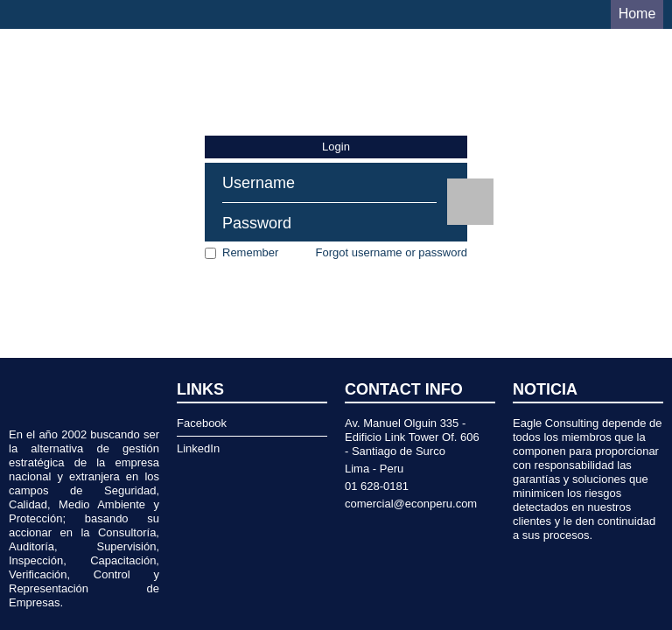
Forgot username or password (392, 252)
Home (637, 14)
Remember (250, 252)
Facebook (202, 423)
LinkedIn (198, 448)
